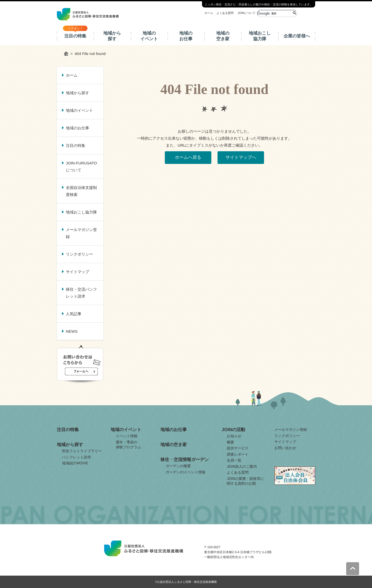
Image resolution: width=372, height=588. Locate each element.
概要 (230, 442)
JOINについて (247, 13)
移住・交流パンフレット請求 (81, 293)
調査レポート (238, 454)
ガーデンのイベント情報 (185, 472)
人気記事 (74, 314)
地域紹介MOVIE (75, 463)
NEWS (72, 331)
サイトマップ (78, 272)
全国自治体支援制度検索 (81, 191)
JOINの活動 (233, 430)
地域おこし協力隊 (260, 36)
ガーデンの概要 (178, 466)
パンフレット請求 (76, 457)
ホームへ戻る (188, 157)
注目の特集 (75, 36)
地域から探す (112, 36)
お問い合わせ (285, 448)
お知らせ (234, 436)
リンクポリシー (79, 254)
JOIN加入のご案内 (242, 466)
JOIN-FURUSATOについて (81, 166)
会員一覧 (234, 460)
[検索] (274, 13)
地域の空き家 (223, 36)
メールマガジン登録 (81, 233)
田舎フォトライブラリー (82, 451)
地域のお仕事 (186, 36)
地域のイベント (149, 36)
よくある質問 (225, 13)
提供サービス (238, 448)
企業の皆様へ (297, 36)
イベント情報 (127, 436)
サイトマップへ (241, 157)
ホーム (209, 13)
